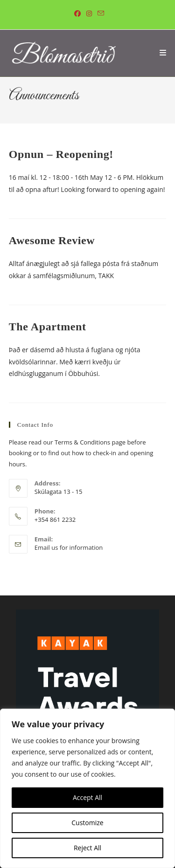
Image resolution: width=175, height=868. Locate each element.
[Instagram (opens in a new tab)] (89, 14)
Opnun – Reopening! (61, 154)
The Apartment (48, 327)
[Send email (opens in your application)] (99, 14)
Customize (87, 823)
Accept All (87, 797)
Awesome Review (52, 240)
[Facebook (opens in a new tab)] (77, 14)
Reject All (87, 848)
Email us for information (69, 547)
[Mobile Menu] (163, 53)
